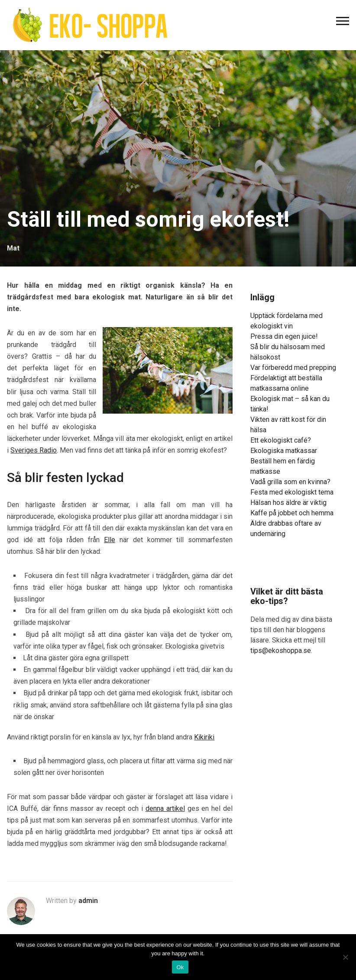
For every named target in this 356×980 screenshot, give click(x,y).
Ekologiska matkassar (284, 451)
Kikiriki (204, 737)
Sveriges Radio (34, 450)
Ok (180, 967)
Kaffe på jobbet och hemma (292, 513)
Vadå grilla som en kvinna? (290, 482)
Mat (13, 248)
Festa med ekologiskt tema (292, 492)
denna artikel (165, 808)
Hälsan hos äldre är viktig (288, 503)
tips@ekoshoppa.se (281, 651)
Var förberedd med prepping (293, 368)
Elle (110, 540)
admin (88, 901)
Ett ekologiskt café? (281, 440)
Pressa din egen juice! (284, 336)
